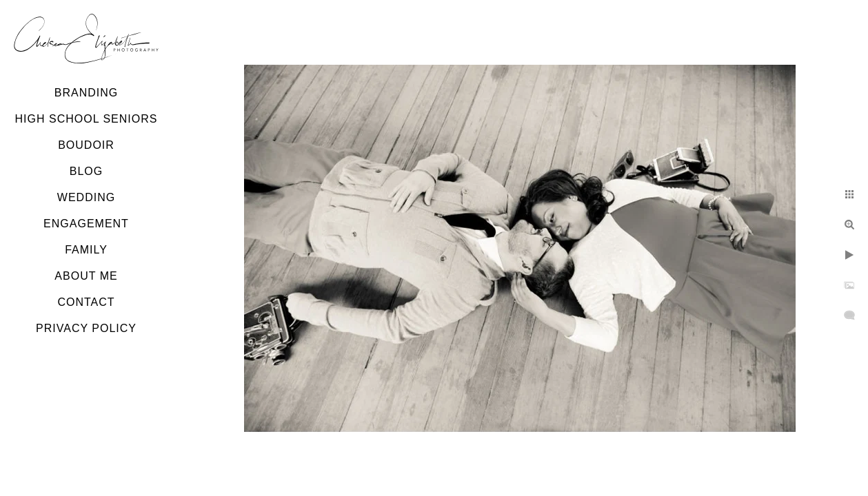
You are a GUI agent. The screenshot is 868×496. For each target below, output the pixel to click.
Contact (86, 302)
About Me (86, 276)
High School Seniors (87, 119)
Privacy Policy (86, 328)
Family (86, 250)
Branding (86, 93)
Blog (86, 171)
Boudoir (86, 145)
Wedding (86, 197)
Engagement (86, 224)
